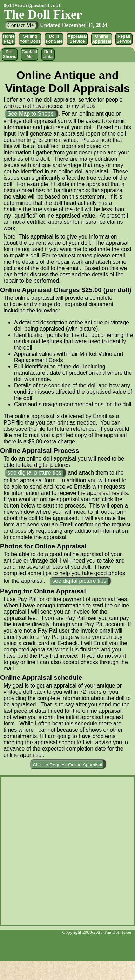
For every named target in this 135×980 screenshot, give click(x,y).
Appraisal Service (77, 39)
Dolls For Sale (54, 39)
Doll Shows (10, 54)
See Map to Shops (31, 114)
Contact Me (30, 54)
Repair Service (124, 39)
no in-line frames (67, 850)
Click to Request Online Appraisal (68, 765)
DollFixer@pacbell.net (32, 6)
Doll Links (48, 54)
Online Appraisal (102, 39)
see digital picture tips (34, 473)
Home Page (9, 39)
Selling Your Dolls (30, 39)
